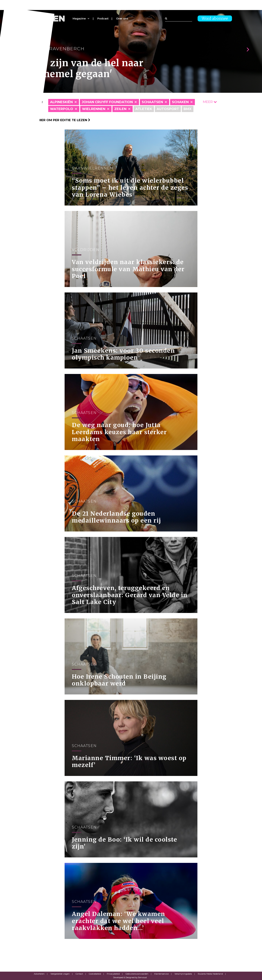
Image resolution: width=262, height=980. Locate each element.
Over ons (122, 19)
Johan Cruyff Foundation (107, 102)
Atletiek (144, 109)
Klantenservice (161, 974)
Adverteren (39, 974)
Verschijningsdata (183, 974)
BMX (188, 109)
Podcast (103, 19)
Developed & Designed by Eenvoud (130, 977)
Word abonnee (215, 18)
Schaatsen (152, 102)
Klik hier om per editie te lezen (60, 120)
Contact (79, 974)
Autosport (168, 109)
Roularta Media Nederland (210, 974)
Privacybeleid (113, 974)
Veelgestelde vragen (60, 974)
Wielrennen (94, 109)
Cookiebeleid (95, 974)
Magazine (79, 19)
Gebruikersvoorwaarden (137, 974)
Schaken (180, 102)
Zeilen (120, 109)
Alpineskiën (61, 102)
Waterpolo (62, 109)
